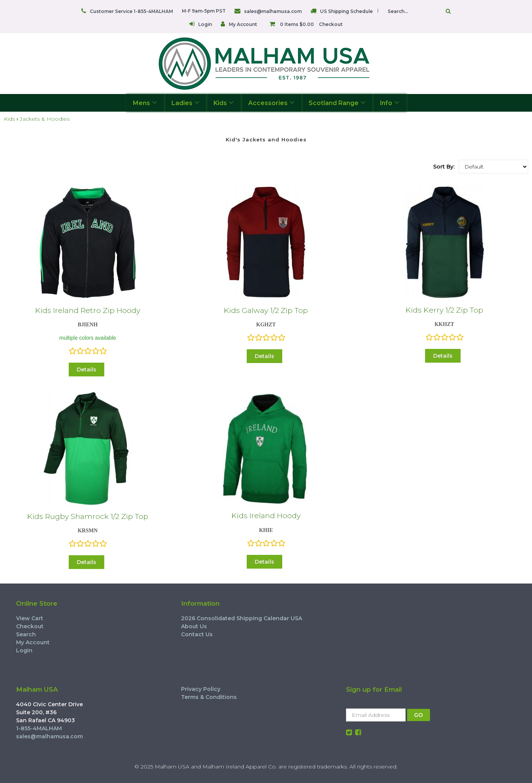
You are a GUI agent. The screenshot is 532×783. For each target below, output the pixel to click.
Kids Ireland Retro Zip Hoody (88, 310)
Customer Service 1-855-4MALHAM (131, 11)
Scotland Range (337, 103)
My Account (243, 24)
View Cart (30, 618)
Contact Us (197, 634)
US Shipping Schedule (346, 11)
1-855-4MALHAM (39, 728)
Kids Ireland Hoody (266, 516)
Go (448, 11)
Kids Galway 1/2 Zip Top (266, 310)
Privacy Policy (201, 689)
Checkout (331, 24)
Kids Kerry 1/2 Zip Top (444, 310)
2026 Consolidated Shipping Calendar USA (242, 618)
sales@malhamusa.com (273, 11)
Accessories (271, 103)
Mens (145, 103)
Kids (224, 103)
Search (26, 634)
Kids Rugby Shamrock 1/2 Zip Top (88, 516)
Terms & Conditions (209, 697)
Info (390, 103)
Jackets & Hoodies (45, 119)
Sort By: (444, 167)
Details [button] (87, 370)
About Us (194, 626)
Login (205, 24)
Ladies (185, 103)
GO (418, 715)
